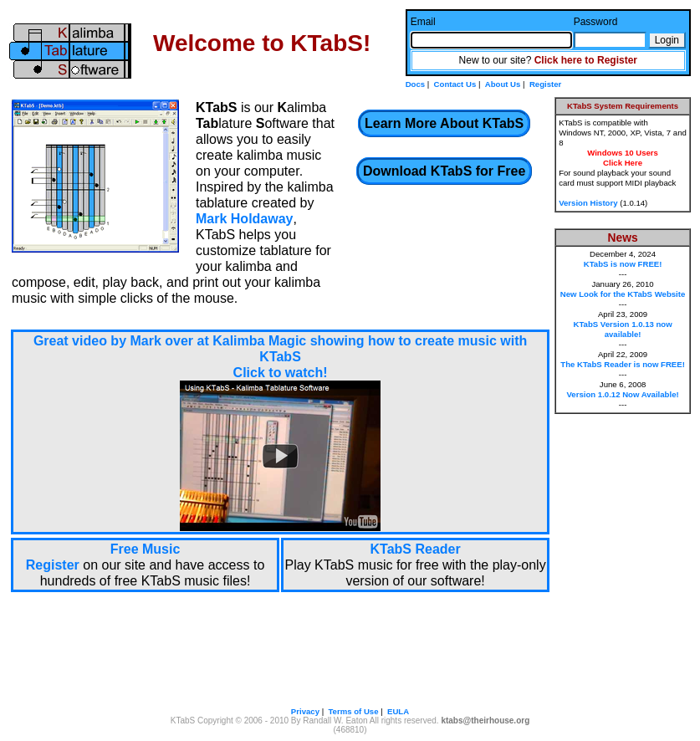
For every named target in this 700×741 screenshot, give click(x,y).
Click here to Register (586, 60)
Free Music (146, 549)
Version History (588, 203)
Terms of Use (353, 711)
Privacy (305, 711)
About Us (503, 84)
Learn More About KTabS (444, 123)
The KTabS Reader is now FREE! (623, 364)
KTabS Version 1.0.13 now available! (622, 329)
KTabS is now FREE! (623, 264)
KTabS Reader (416, 549)
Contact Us (455, 84)
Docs (415, 84)
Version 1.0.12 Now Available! (622, 394)
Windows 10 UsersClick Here (623, 158)
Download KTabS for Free (444, 171)
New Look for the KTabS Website (623, 294)
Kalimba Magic (259, 341)
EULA (398, 711)
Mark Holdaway (244, 219)
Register (545, 84)
